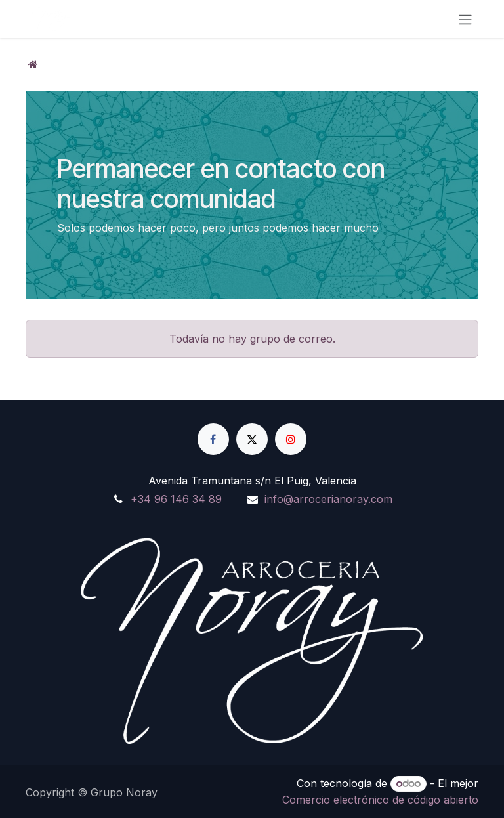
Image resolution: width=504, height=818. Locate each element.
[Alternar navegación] (465, 19)
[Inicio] (33, 64)
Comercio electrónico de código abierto (380, 800)
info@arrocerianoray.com (328, 499)
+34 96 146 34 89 (176, 499)
